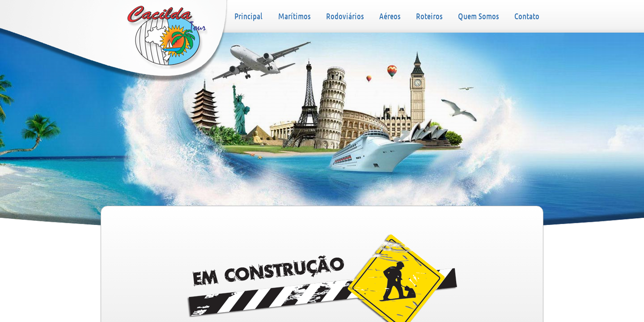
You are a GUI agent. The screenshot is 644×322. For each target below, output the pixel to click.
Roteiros (429, 16)
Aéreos (390, 16)
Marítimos (294, 16)
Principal (167, 38)
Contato (527, 16)
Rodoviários (345, 16)
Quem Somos (478, 16)
